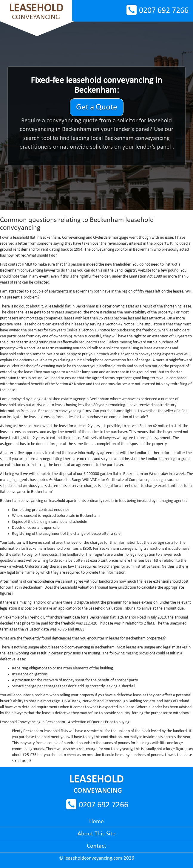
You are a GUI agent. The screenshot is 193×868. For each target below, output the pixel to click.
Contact (96, 846)
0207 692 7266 (164, 11)
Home (96, 822)
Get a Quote (97, 107)
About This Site (96, 834)
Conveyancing (36, 12)
